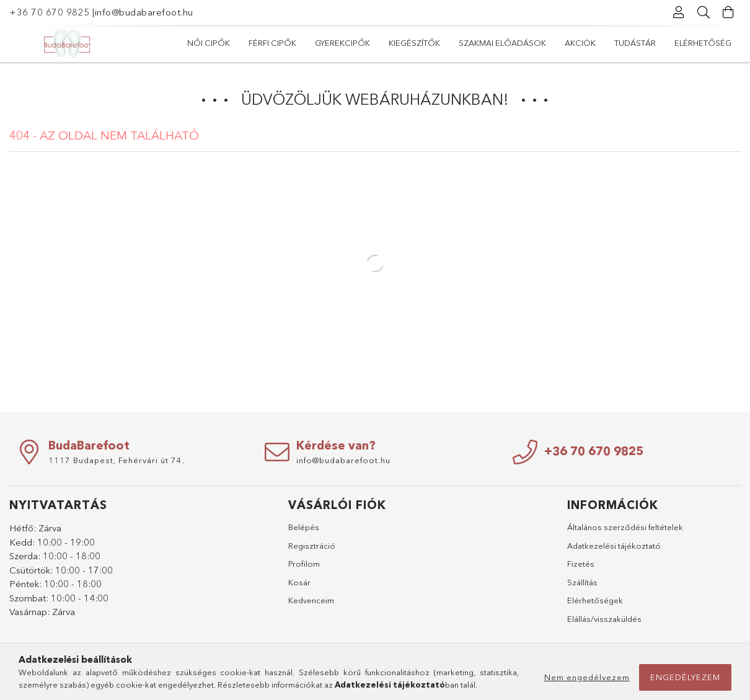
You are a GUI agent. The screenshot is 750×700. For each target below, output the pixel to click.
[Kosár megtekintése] (728, 12)
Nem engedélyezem (587, 677)
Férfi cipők (272, 43)
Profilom (304, 564)
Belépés (304, 527)
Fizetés (581, 564)
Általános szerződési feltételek (625, 527)
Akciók (580, 43)
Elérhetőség (703, 43)
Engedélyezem (685, 677)
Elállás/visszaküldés (604, 619)
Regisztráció (312, 546)
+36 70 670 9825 (50, 12)
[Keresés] (704, 12)
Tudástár (635, 43)
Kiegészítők (414, 43)
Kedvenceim (311, 600)
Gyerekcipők (342, 43)
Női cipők (209, 43)
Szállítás (582, 582)
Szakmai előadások (502, 43)
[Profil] (679, 12)
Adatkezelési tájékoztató (614, 546)
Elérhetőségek (595, 600)
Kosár (299, 582)
